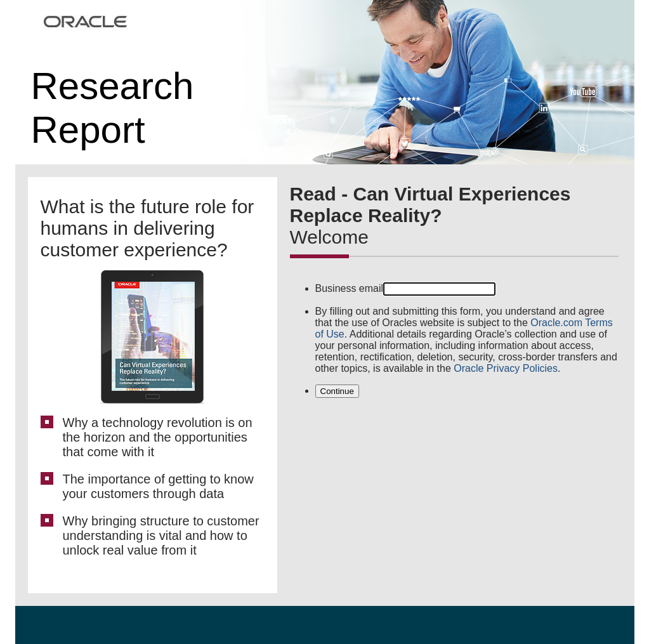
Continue (337, 391)
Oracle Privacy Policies (506, 368)
